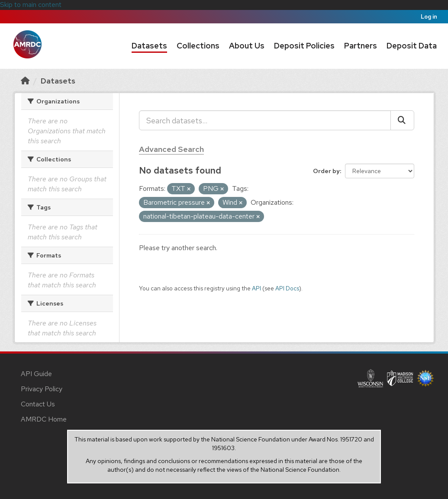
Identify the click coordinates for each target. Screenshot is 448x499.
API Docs (287, 288)
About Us (247, 46)
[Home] (25, 81)
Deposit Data (412, 46)
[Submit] (402, 120)
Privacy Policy (42, 389)
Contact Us (38, 404)
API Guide (36, 374)
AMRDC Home (44, 419)
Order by (326, 171)
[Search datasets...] (265, 120)
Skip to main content (31, 5)
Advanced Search (171, 149)
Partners (361, 46)
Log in (429, 17)
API (256, 288)
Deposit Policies (304, 46)
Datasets (149, 46)
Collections (198, 46)
